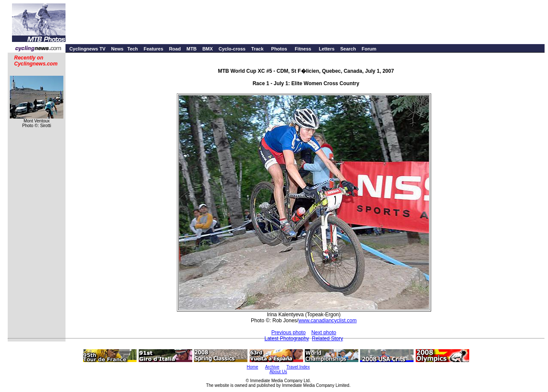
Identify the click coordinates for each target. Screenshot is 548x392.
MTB (191, 49)
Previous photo (289, 333)
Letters (327, 49)
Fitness (303, 49)
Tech (133, 49)
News (118, 49)
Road (175, 49)
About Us (278, 372)
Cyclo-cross (232, 49)
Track (258, 49)
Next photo (324, 333)
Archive (272, 367)
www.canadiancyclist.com (328, 321)
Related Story (328, 339)
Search (348, 49)
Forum (369, 49)
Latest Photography (287, 339)
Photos (279, 49)
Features (153, 49)
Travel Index (298, 367)
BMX (208, 49)
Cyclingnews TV (87, 49)
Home (252, 367)
